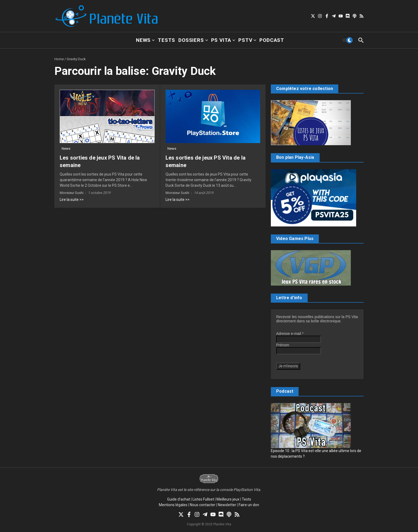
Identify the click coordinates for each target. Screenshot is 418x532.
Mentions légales (173, 505)
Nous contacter (203, 505)
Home (59, 59)
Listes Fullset (203, 499)
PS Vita (223, 40)
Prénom (283, 345)
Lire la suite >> (72, 200)
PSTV (247, 40)
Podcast (272, 40)
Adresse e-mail (290, 334)
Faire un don (249, 505)
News (145, 40)
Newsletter (227, 505)
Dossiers (193, 40)
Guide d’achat (179, 499)
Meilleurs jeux (228, 499)
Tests (166, 40)
